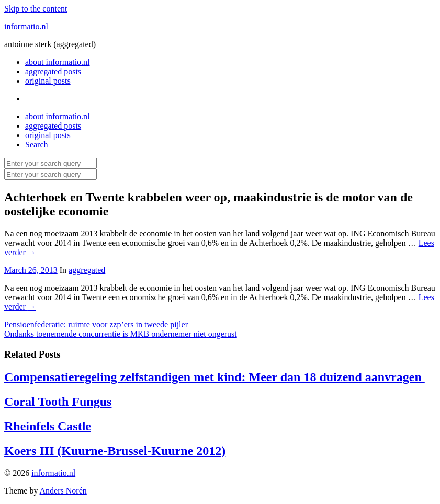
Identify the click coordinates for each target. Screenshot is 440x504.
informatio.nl (26, 26)
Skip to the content (36, 9)
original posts (48, 81)
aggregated (87, 270)
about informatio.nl (58, 62)
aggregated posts (53, 71)
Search (37, 145)
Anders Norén (63, 491)
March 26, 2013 (31, 270)
